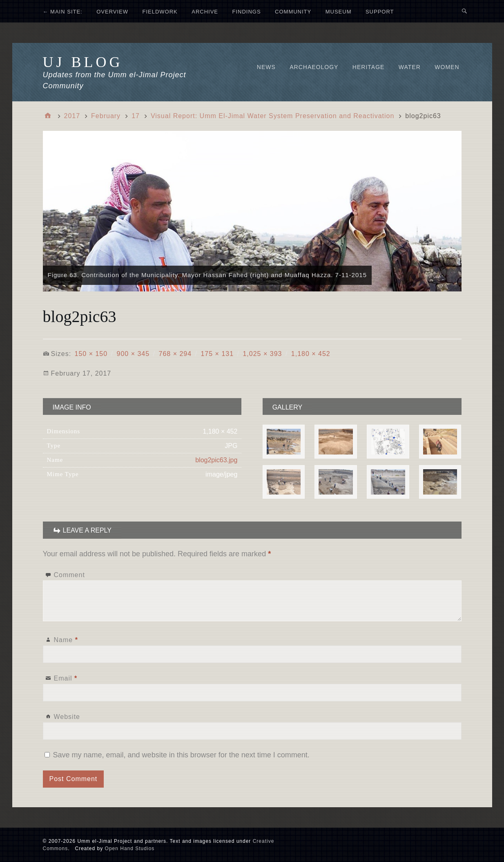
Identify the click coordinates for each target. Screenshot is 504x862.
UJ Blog (83, 62)
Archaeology (314, 67)
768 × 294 (175, 354)
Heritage (369, 67)
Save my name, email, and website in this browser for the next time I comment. (181, 755)
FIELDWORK (160, 12)
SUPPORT (380, 12)
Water (410, 67)
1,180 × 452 (311, 354)
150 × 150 (91, 354)
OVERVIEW (112, 12)
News (266, 67)
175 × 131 (217, 354)
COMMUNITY (293, 12)
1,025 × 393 (262, 354)
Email (66, 678)
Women (447, 67)
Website (67, 717)
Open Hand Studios (130, 849)
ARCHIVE (205, 12)
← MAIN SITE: (63, 12)
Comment (69, 575)
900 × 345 (133, 354)
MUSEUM (339, 12)
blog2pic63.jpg (216, 460)
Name (66, 640)
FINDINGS (246, 12)
